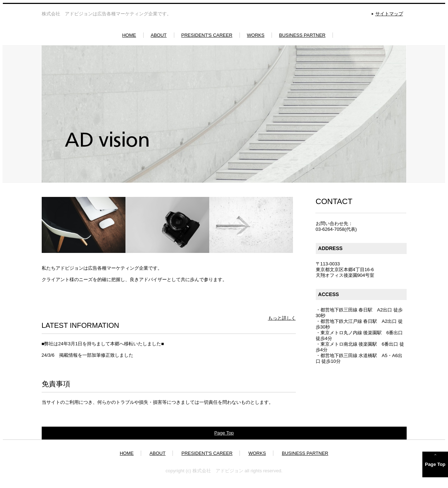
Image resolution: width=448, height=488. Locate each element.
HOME (129, 35)
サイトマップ (389, 14)
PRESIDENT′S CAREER (207, 35)
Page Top (224, 433)
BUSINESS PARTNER (302, 35)
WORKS (256, 35)
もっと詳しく (282, 318)
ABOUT (159, 35)
